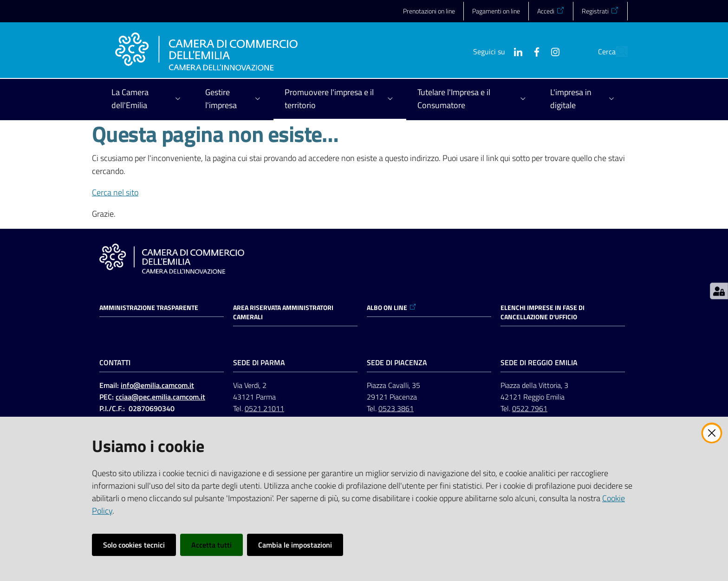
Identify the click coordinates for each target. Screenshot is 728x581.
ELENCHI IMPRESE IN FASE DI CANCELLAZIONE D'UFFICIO (543, 312)
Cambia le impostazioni (295, 545)
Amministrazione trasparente (149, 308)
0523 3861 (396, 408)
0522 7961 (530, 408)
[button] (617, 52)
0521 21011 (264, 408)
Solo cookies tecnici (134, 545)
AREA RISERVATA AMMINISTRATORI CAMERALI (283, 312)
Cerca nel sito (115, 192)
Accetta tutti (211, 545)
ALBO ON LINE (392, 308)
